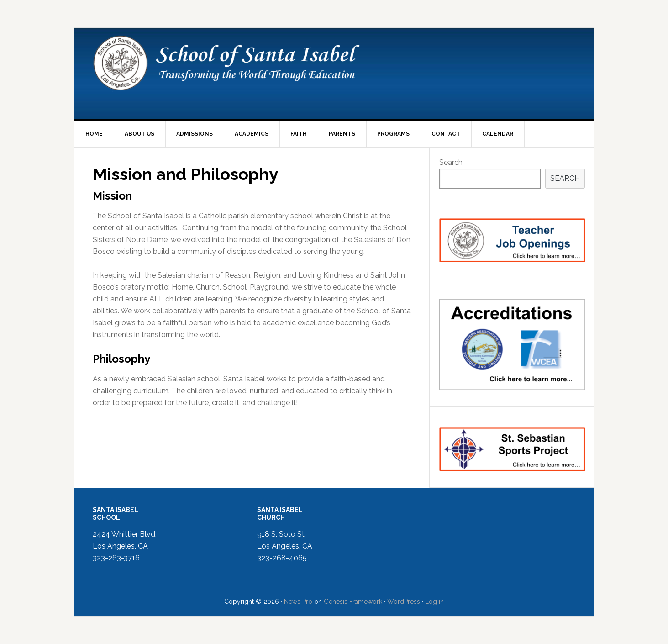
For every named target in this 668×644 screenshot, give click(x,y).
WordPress (404, 602)
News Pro (298, 602)
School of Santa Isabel (334, 74)
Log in (434, 602)
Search (451, 162)
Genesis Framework (353, 602)
